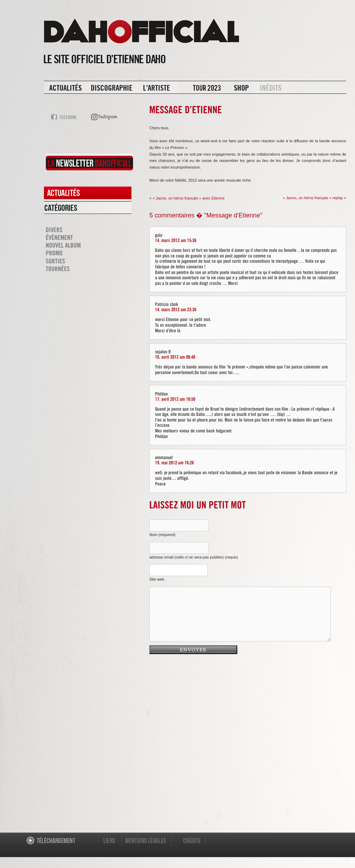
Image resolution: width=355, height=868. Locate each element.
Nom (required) (162, 535)
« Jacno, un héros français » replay (313, 198)
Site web (157, 579)
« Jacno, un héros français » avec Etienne (189, 198)
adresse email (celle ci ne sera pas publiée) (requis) (194, 557)
